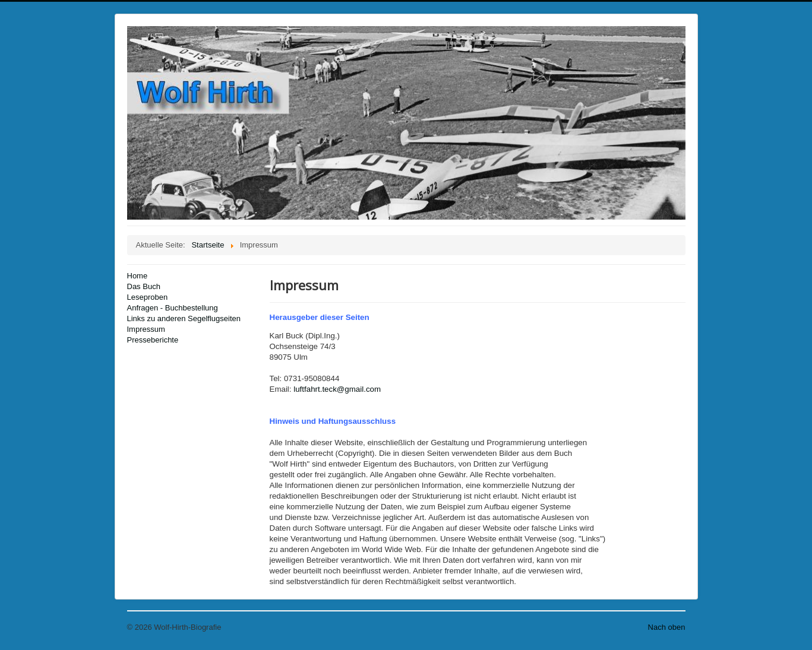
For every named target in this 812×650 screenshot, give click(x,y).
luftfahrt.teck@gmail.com (337, 389)
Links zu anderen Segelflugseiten (184, 318)
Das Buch (144, 286)
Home (138, 276)
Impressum (146, 329)
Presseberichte (153, 340)
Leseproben (148, 297)
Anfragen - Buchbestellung (173, 308)
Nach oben (667, 627)
